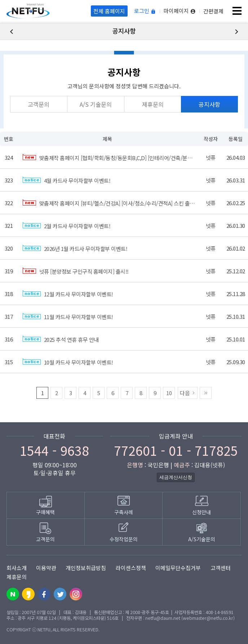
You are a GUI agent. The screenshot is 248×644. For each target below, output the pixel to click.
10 (169, 393)
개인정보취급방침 (86, 568)
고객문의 (39, 104)
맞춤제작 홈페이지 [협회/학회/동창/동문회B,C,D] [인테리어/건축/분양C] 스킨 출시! (122, 158)
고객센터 (221, 568)
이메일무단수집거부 (178, 568)
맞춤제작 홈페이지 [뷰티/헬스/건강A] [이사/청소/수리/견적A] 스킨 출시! (109, 203)
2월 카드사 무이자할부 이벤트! (67, 226)
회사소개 (17, 568)
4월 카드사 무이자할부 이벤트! (67, 180)
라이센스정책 (131, 568)
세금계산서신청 (176, 477)
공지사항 (209, 104)
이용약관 (46, 568)
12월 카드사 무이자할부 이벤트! (68, 294)
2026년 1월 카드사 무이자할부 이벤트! (75, 249)
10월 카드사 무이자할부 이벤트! (68, 362)
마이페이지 (180, 11)
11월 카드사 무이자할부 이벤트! (68, 317)
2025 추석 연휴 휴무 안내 (61, 339)
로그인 (145, 11)
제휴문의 (153, 104)
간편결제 (213, 11)
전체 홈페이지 (109, 11)
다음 (185, 393)
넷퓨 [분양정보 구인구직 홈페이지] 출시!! (76, 271)
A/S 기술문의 (96, 104)
